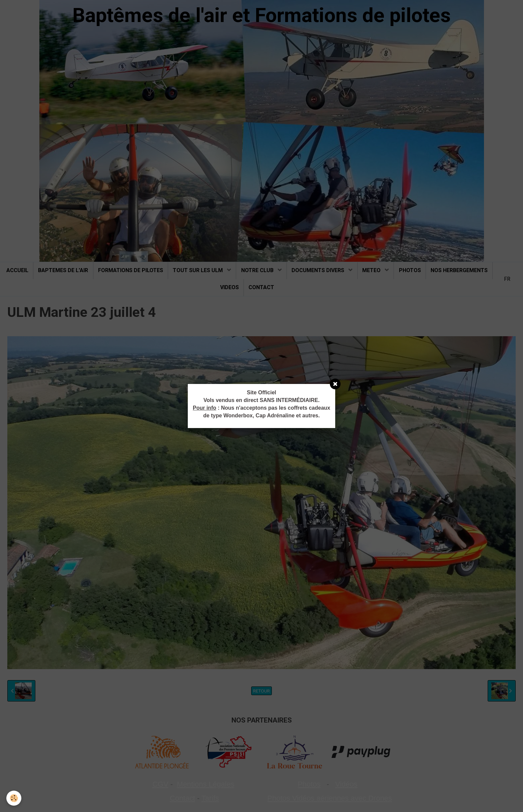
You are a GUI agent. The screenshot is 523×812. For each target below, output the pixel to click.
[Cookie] (14, 798)
